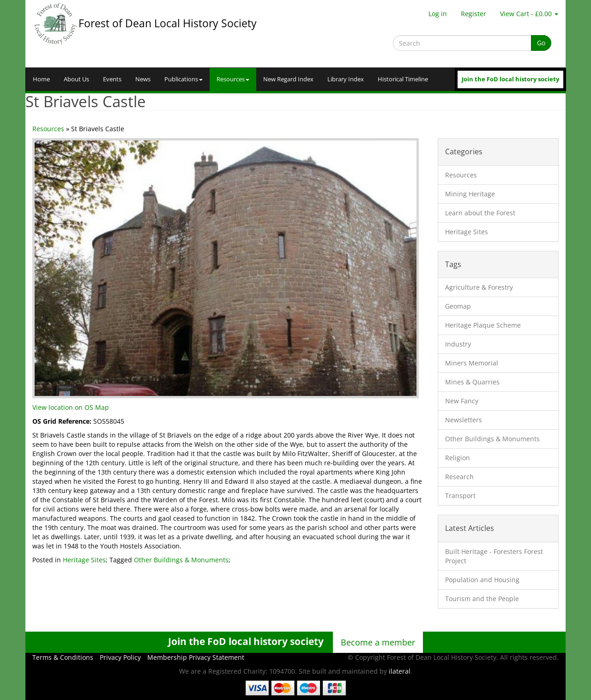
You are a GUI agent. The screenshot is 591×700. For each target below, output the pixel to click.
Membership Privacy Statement (196, 657)
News (143, 79)
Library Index (346, 79)
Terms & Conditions (63, 657)
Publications (184, 79)
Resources (233, 79)
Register (473, 14)
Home (41, 79)
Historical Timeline (403, 79)
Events (112, 79)
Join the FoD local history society (510, 79)
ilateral (400, 671)
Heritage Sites (84, 560)
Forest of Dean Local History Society (168, 23)
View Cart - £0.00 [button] (529, 14)
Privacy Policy (120, 657)
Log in (438, 14)
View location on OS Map (71, 407)
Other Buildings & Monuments (181, 560)
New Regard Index (288, 79)
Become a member (378, 642)
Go (541, 43)
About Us (76, 79)
